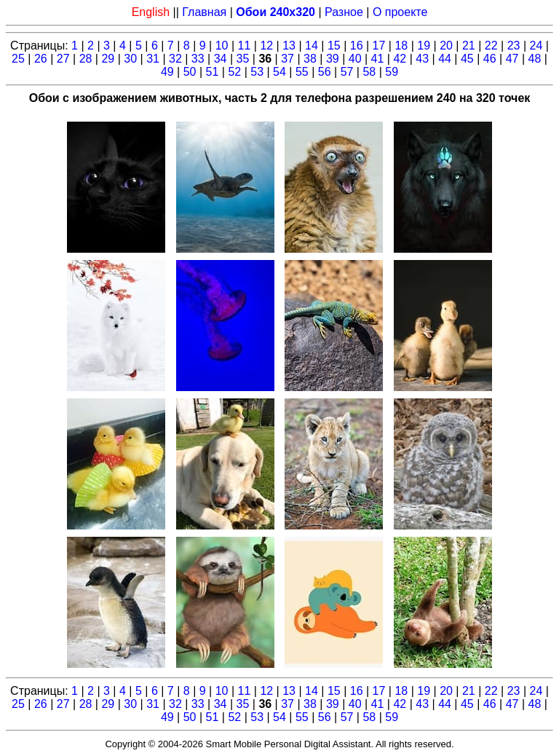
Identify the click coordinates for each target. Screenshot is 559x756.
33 (198, 59)
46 (490, 59)
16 (357, 46)
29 (108, 59)
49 (167, 72)
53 (257, 72)
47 (512, 59)
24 (536, 46)
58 (369, 72)
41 (378, 59)
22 (491, 46)
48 (535, 59)
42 (400, 59)
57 (347, 72)
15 (334, 46)
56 (325, 72)
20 (446, 46)
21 (469, 46)
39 (333, 59)
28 (86, 59)
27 (63, 59)
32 (175, 59)
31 (153, 59)
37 (288, 59)
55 (302, 72)
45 (467, 59)
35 (243, 59)
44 (445, 59)
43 (422, 59)
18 (401, 46)
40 (355, 59)
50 (190, 72)
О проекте (400, 12)
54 (279, 72)
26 (41, 59)
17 (379, 46)
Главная (204, 12)
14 (312, 46)
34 (221, 59)
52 (234, 72)
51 (213, 72)
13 (289, 46)
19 (424, 46)
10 (222, 46)
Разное (344, 12)
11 (245, 46)
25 (18, 59)
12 (266, 46)
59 (392, 72)
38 (310, 59)
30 (130, 59)
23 (514, 46)
